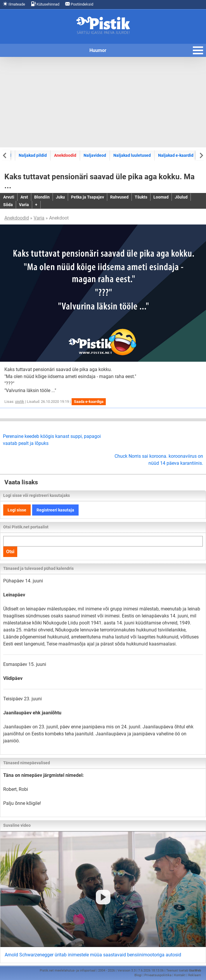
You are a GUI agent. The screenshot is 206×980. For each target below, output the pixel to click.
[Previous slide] (5, 155)
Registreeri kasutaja (55, 510)
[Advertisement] (103, 102)
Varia (39, 218)
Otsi (10, 552)
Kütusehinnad (45, 4)
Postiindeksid (79, 4)
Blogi (138, 975)
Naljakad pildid (33, 155)
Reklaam (195, 975)
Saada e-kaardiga (89, 402)
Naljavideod (95, 155)
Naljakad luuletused (132, 155)
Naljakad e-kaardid (176, 155)
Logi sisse (17, 510)
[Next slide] (201, 155)
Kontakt (180, 975)
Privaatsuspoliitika (158, 975)
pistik (20, 402)
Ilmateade (14, 4)
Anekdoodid (65, 155)
